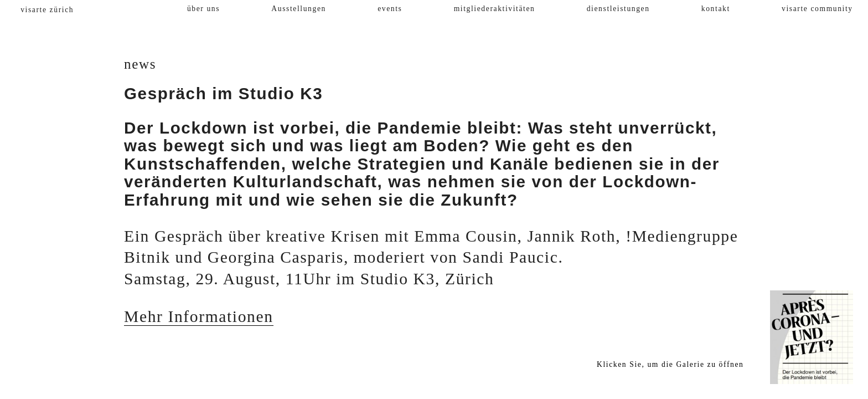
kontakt (716, 9)
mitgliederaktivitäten (495, 9)
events (390, 9)
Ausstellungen (299, 9)
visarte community (817, 9)
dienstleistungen (618, 9)
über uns (203, 9)
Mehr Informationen (199, 316)
